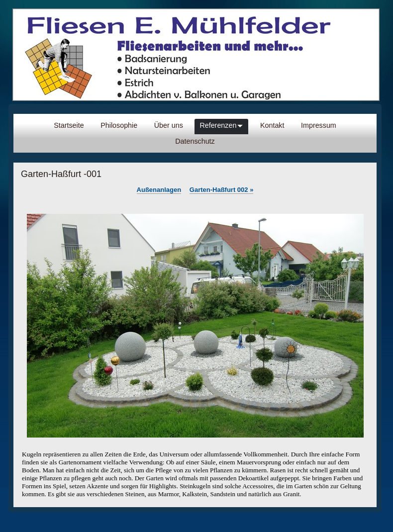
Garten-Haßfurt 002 (222, 190)
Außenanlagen (159, 190)
